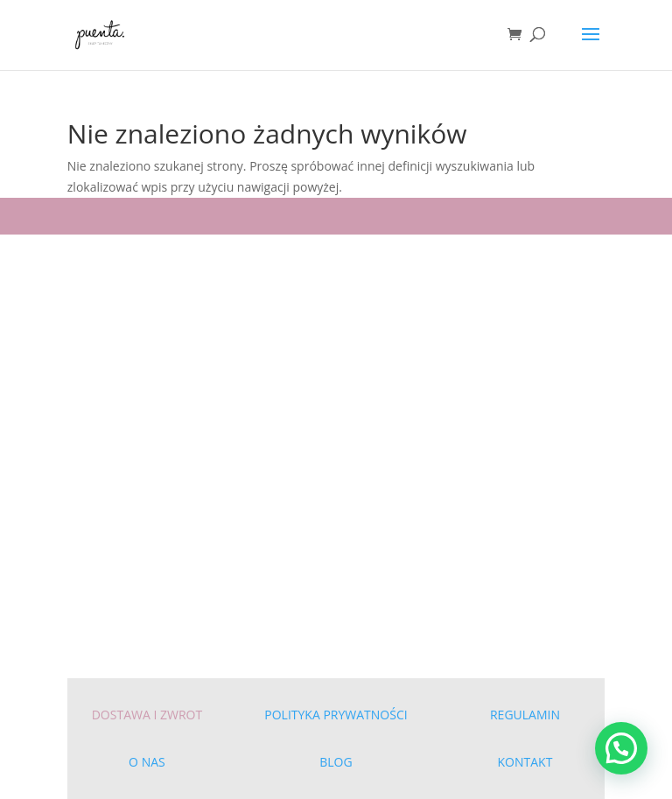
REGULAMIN (525, 715)
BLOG (336, 762)
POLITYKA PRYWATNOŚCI (336, 715)
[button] (621, 748)
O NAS (147, 762)
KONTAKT (525, 762)
